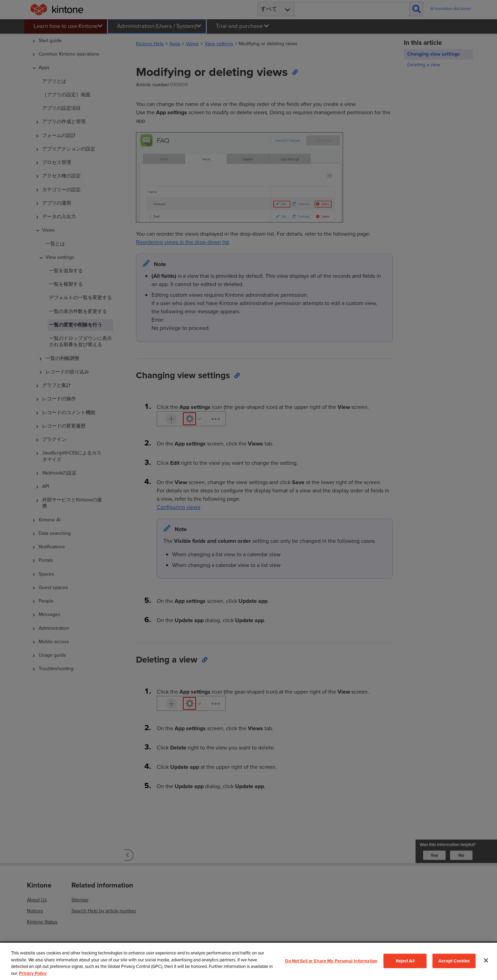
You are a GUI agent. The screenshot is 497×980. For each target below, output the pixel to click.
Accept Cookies (454, 961)
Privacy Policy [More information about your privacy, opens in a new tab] (33, 973)
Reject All (405, 961)
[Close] (486, 960)
